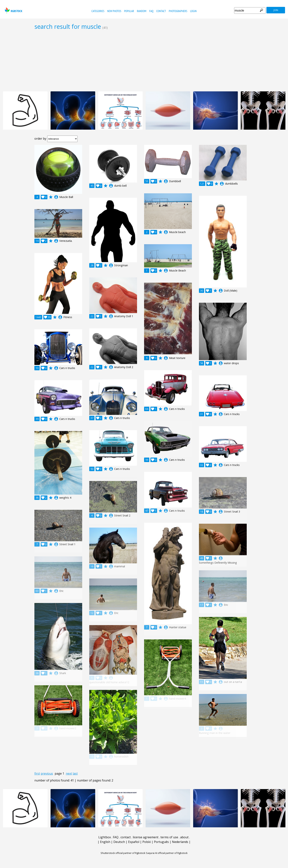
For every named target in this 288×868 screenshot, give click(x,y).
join (276, 10)
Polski (147, 842)
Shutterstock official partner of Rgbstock (123, 853)
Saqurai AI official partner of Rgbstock (167, 853)
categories (98, 11)
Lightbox (105, 837)
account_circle (56, 197)
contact (161, 11)
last (75, 773)
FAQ (151, 11)
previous (47, 773)
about (184, 837)
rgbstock (13, 10)
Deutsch (119, 842)
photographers (178, 11)
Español (134, 842)
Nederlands (180, 842)
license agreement (146, 837)
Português (161, 842)
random (142, 11)
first (37, 773)
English (105, 842)
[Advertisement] (144, 61)
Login (193, 11)
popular (129, 11)
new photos (114, 11)
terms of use (169, 837)
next (69, 773)
